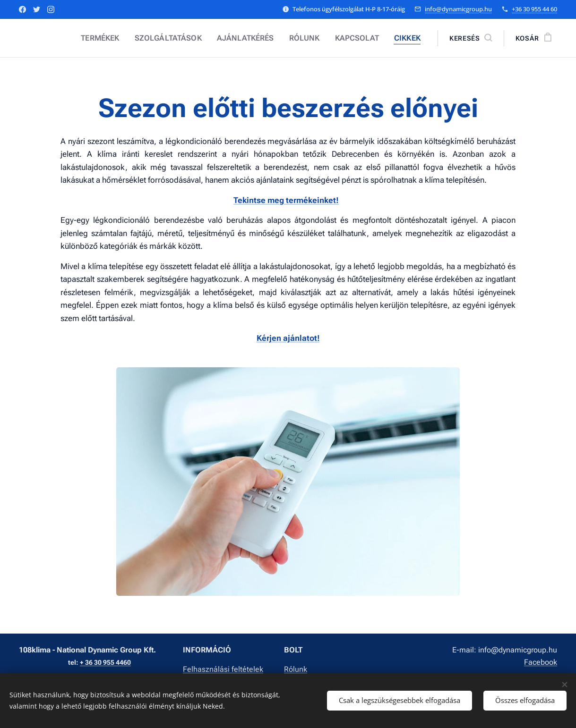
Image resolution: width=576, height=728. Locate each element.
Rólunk (296, 669)
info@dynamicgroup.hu (458, 9)
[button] (471, 38)
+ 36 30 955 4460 (105, 663)
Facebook (541, 662)
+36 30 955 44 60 (534, 9)
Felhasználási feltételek (223, 669)
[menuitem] (122, 38)
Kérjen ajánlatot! (288, 338)
